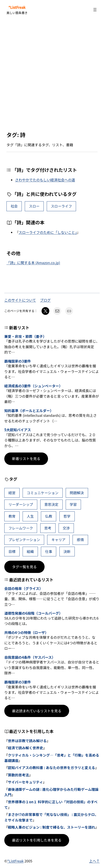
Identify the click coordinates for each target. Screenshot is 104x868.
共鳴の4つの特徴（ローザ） (26, 633)
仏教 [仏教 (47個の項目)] (49, 516)
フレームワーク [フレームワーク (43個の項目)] (21, 528)
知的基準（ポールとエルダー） (29, 411)
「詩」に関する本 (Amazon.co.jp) (33, 263)
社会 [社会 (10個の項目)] (14, 206)
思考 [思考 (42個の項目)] (48, 528)
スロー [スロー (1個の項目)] (34, 206)
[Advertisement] (52, 76)
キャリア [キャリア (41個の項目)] (59, 540)
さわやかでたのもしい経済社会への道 (45, 180)
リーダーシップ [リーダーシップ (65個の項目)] (21, 504)
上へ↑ (94, 861)
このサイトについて (20, 300)
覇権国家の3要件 (18, 361)
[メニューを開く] (95, 10)
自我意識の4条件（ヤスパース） (30, 657)
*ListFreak (17, 7)
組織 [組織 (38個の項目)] (30, 551)
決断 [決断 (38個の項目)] (67, 551)
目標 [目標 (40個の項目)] (12, 551)
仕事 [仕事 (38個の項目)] (49, 551)
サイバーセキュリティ (25, 782)
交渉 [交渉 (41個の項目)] (66, 528)
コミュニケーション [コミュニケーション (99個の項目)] (43, 493)
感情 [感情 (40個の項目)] (80, 540)
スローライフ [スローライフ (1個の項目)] (61, 206)
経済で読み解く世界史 (25, 748)
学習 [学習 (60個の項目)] (73, 504)
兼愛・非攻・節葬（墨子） (25, 337)
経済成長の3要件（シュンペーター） (33, 386)
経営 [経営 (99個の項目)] (12, 493)
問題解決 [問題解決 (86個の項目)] (77, 493)
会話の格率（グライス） (24, 589)
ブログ (45, 300)
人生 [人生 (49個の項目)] (30, 516)
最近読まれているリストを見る (37, 711)
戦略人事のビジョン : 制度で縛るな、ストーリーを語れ (51, 827)
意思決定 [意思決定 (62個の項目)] (51, 504)
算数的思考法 (18, 775)
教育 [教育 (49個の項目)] (12, 516)
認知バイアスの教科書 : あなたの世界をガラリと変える (51, 768)
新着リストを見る (26, 459)
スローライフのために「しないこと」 (48, 232)
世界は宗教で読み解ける (27, 741)
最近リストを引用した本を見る (37, 840)
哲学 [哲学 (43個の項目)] (67, 516)
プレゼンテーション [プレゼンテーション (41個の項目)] (24, 540)
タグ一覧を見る (24, 567)
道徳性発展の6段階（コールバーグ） (33, 613)
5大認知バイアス (18, 430)
